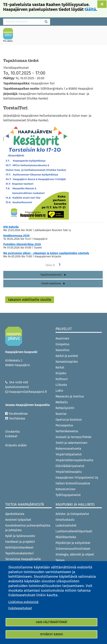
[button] (102, 4)
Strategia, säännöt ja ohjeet (75, 554)
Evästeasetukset (20, 608)
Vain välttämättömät (52, 622)
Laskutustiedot (66, 525)
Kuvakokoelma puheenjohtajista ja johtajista (28, 528)
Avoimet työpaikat (18, 520)
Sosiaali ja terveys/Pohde (75, 437)
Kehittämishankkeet (19, 547)
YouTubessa (18, 418)
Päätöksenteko (66, 537)
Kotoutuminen (65, 489)
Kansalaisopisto (68, 362)
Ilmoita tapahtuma (51, 283)
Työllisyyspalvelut (68, 495)
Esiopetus (62, 344)
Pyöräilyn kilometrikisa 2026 (22, 244)
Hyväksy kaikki (52, 634)
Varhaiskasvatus (67, 431)
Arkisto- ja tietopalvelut (72, 514)
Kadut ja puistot (67, 356)
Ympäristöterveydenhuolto (74, 460)
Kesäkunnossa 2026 (16, 236)
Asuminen (62, 338)
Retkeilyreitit (65, 408)
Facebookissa (20, 414)
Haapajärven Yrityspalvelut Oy (77, 478)
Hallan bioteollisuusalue (73, 483)
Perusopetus (64, 425)
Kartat (60, 367)
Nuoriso (61, 414)
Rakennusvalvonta (68, 449)
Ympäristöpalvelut (69, 454)
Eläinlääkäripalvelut (70, 466)
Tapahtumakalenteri (51, 275)
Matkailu (63, 402)
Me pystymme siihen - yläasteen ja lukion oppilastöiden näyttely (46, 253)
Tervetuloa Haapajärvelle (23, 559)
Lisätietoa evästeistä (23, 602)
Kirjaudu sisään (16, 445)
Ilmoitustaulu (65, 520)
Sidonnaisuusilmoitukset (73, 549)
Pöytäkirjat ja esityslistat (73, 543)
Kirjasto (61, 373)
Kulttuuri (62, 379)
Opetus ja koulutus (69, 420)
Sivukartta (12, 432)
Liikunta (61, 385)
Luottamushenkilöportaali (75, 531)
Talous (60, 560)
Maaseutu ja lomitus (70, 396)
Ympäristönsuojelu (69, 472)
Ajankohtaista (15, 514)
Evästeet (11, 436)
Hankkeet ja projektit (20, 542)
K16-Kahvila (11, 227)
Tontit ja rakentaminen (71, 443)
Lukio (59, 391)
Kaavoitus (62, 350)
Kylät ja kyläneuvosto (20, 536)
